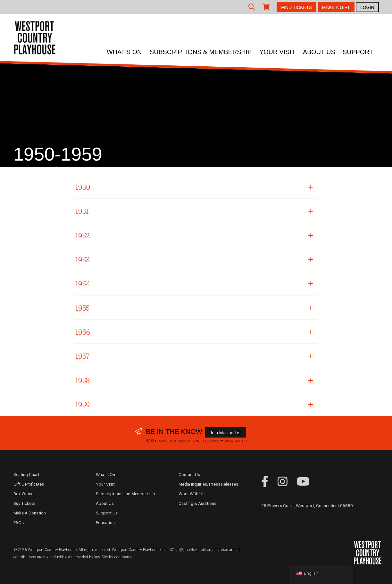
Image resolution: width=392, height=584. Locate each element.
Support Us (107, 513)
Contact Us (189, 474)
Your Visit (277, 52)
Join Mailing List (226, 433)
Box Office (23, 494)
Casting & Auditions (197, 503)
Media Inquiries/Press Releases (208, 484)
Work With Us (192, 494)
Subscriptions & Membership (201, 52)
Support (358, 52)
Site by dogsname (117, 557)
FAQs (19, 522)
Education (105, 522)
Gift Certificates (29, 484)
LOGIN (367, 7)
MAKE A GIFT (336, 7)
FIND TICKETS (296, 7)
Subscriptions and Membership (125, 494)
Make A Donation (30, 513)
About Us (319, 52)
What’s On (124, 52)
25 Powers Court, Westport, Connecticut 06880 (307, 505)
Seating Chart (26, 474)
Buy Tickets (24, 503)
